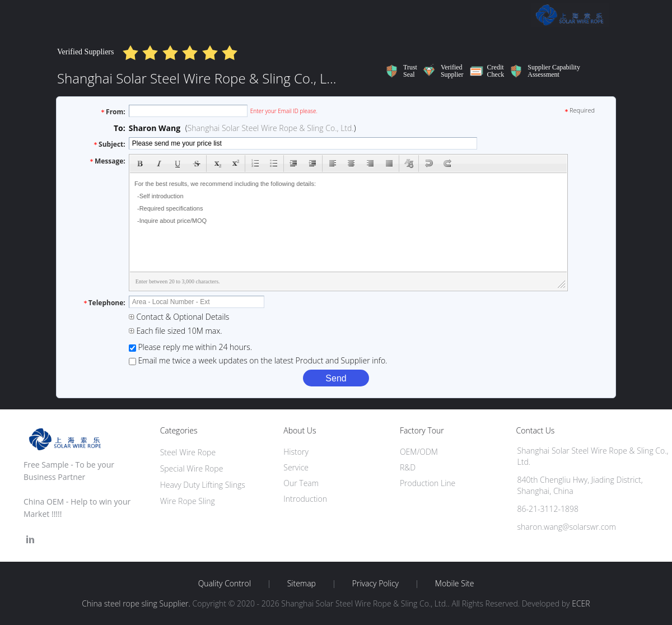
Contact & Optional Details (179, 317)
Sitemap (302, 584)
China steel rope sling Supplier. (137, 603)
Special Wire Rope (192, 468)
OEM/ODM (419, 452)
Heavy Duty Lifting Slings (203, 485)
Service (296, 467)
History (296, 452)
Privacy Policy (375, 584)
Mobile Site (454, 584)
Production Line (428, 483)
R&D (408, 467)
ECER (581, 603)
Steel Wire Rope (188, 452)
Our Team (301, 483)
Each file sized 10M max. (176, 331)
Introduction (305, 499)
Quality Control (225, 584)
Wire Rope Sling (188, 501)
